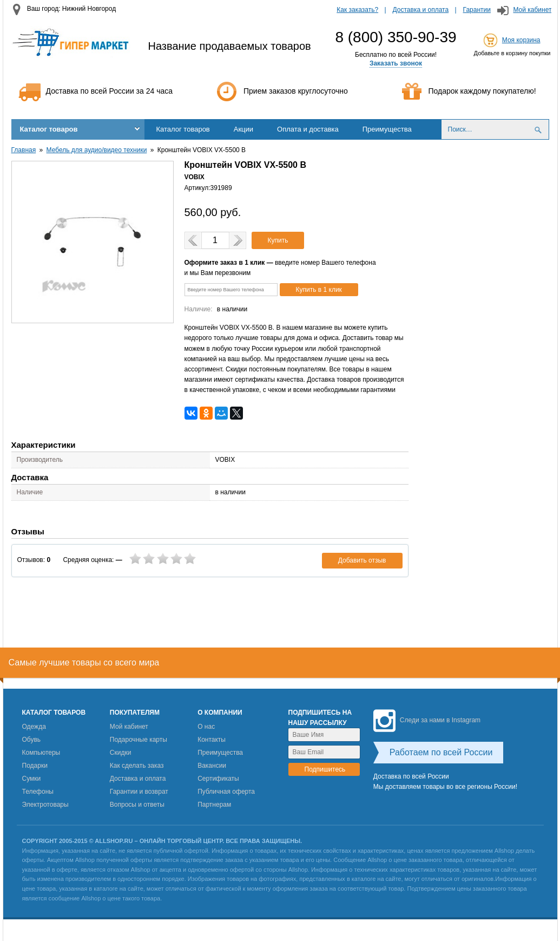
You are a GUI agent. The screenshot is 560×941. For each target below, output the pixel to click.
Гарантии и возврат (139, 792)
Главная (24, 150)
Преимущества (387, 129)
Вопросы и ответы (137, 805)
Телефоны (38, 792)
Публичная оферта (226, 792)
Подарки (35, 766)
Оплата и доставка (308, 129)
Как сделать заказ (137, 766)
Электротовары (45, 805)
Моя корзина (521, 40)
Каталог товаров (49, 129)
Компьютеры (41, 753)
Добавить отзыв (362, 560)
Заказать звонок (396, 63)
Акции (243, 129)
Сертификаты (218, 779)
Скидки (121, 753)
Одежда (34, 727)
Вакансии (212, 766)
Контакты (212, 740)
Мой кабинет (532, 10)
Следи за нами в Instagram (427, 720)
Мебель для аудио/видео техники (97, 150)
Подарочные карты (139, 740)
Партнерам (214, 805)
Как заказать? (357, 10)
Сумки (32, 779)
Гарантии (477, 10)
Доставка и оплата (421, 10)
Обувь (32, 740)
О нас (206, 727)
